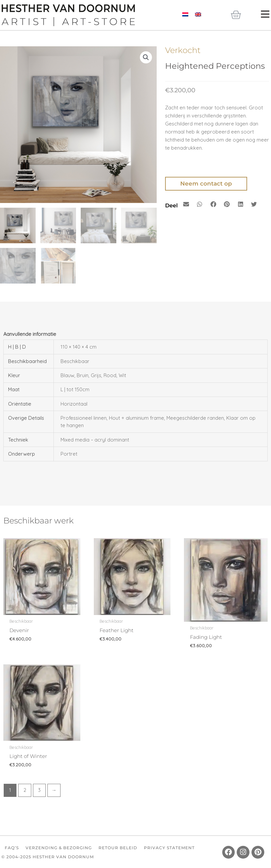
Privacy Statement (169, 848)
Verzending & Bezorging (59, 848)
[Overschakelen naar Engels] (198, 14)
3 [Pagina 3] (39, 790)
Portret (69, 454)
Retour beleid (118, 848)
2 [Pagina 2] (25, 790)
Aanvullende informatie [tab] (30, 334)
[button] (146, 57)
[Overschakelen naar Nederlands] (185, 14)
